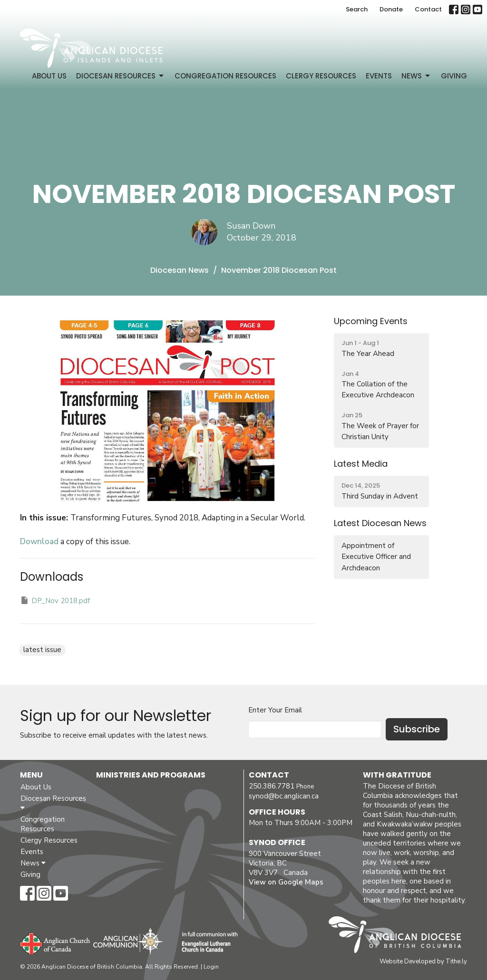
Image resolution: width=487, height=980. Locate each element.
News (416, 76)
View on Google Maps (286, 882)
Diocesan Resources (121, 76)
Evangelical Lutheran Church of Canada (206, 942)
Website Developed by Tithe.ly (423, 961)
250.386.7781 (272, 786)
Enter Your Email (275, 710)
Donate (391, 9)
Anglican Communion (128, 941)
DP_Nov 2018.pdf (55, 600)
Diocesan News (180, 270)
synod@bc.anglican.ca (284, 796)
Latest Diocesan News (380, 523)
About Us (49, 76)
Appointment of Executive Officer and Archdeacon (376, 557)
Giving (454, 76)
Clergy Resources (321, 76)
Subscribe (417, 729)
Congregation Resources (225, 76)
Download (39, 542)
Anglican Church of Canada (55, 942)
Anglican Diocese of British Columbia (400, 936)
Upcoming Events (371, 321)
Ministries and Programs (151, 775)
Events (379, 76)
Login (211, 967)
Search (357, 9)
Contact (428, 9)
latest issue (42, 650)
